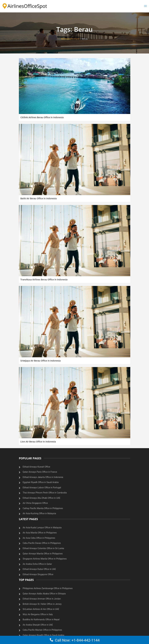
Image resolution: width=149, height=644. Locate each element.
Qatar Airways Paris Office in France (40, 472)
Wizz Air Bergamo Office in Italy (38, 614)
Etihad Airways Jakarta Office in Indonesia (43, 477)
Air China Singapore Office (35, 503)
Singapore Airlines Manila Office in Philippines (45, 559)
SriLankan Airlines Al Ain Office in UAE (41, 609)
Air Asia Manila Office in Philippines (40, 533)
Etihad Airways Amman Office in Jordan (42, 599)
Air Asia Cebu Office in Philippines (39, 538)
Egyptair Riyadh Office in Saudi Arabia (41, 482)
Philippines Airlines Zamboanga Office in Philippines (48, 588)
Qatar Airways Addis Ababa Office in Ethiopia (44, 594)
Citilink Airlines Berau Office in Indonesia (42, 117)
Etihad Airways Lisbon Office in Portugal (42, 488)
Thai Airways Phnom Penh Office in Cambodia (45, 493)
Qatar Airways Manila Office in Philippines (43, 554)
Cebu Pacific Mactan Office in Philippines (42, 630)
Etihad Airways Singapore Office (38, 574)
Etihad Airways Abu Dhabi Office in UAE (42, 498)
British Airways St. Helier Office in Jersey (42, 604)
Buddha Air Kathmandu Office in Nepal (41, 619)
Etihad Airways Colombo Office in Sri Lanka (43, 548)
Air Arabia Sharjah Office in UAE (38, 625)
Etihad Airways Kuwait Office (37, 467)
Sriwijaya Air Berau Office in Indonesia (41, 361)
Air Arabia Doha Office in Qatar (37, 564)
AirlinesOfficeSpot (70, 39)
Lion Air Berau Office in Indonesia (38, 442)
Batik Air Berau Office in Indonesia (39, 198)
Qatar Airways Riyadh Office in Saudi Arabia (44, 635)
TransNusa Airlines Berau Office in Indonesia (44, 280)
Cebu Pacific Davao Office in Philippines (42, 543)
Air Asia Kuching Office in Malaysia (39, 513)
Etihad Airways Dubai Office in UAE (39, 569)
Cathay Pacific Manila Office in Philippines (43, 508)
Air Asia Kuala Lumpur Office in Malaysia (42, 528)
